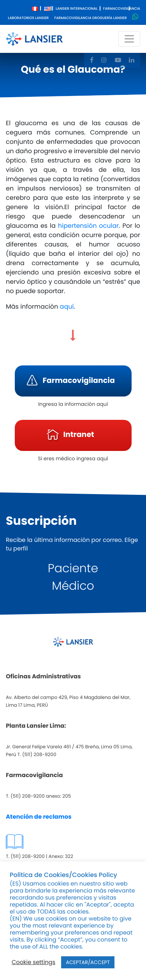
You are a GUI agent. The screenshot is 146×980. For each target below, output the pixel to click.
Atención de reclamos (39, 817)
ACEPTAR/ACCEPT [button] (88, 962)
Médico (73, 586)
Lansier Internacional (77, 9)
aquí (66, 307)
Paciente (73, 568)
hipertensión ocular (88, 226)
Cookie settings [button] (33, 963)
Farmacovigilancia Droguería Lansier (91, 18)
